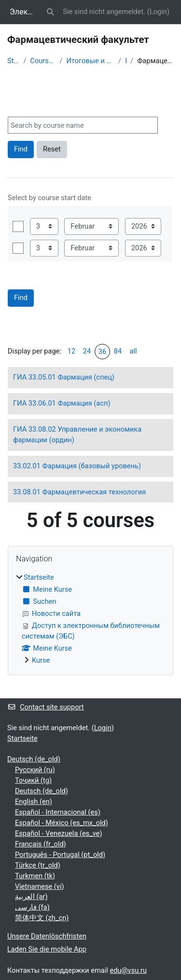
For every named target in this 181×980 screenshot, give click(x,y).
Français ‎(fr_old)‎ (41, 844)
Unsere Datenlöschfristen (47, 936)
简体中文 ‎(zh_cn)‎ (42, 918)
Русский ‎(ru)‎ (35, 770)
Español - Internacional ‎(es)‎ (58, 812)
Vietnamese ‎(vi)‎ (40, 886)
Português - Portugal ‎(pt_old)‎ (60, 855)
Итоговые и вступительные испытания (91, 61)
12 (71, 351)
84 (118, 351)
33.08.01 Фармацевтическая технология (79, 492)
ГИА (126, 61)
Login (158, 12)
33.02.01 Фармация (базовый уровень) (77, 466)
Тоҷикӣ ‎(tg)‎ (33, 780)
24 (87, 351)
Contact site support (46, 707)
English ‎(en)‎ (34, 802)
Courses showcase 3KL (43, 61)
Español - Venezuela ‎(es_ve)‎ (59, 833)
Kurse (41, 660)
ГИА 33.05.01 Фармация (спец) (64, 377)
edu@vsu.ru (128, 970)
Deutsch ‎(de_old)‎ (34, 759)
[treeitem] (90, 619)
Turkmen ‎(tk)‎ (35, 876)
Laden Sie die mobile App (47, 949)
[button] (50, 12)
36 (102, 352)
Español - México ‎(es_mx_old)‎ (62, 823)
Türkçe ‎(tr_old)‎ (38, 865)
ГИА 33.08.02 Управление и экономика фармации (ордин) (77, 435)
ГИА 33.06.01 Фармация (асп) (62, 403)
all (133, 351)
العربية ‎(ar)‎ (31, 897)
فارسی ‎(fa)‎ (32, 907)
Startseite (13, 61)
